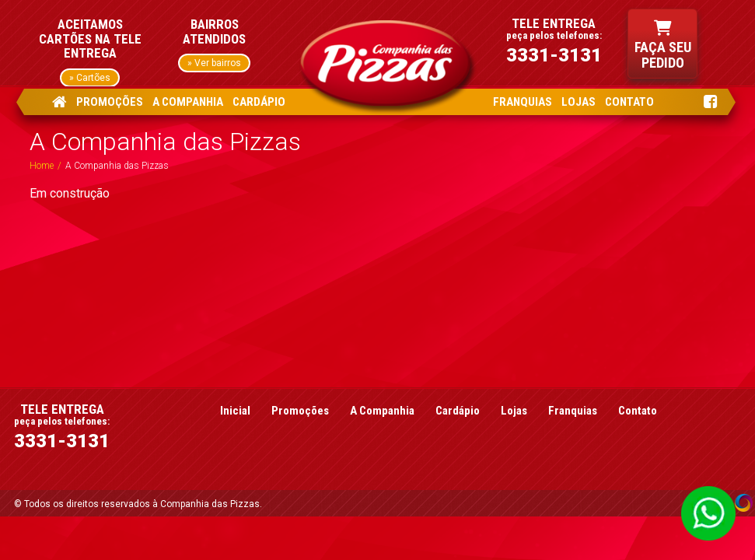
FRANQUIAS (523, 102)
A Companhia (382, 411)
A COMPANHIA (188, 102)
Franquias (573, 411)
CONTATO (629, 102)
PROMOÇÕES (110, 102)
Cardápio (458, 411)
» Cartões (90, 78)
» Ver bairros (214, 63)
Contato (638, 411)
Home (42, 166)
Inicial (235, 411)
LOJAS (578, 102)
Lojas (514, 411)
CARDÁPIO (259, 102)
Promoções (300, 411)
